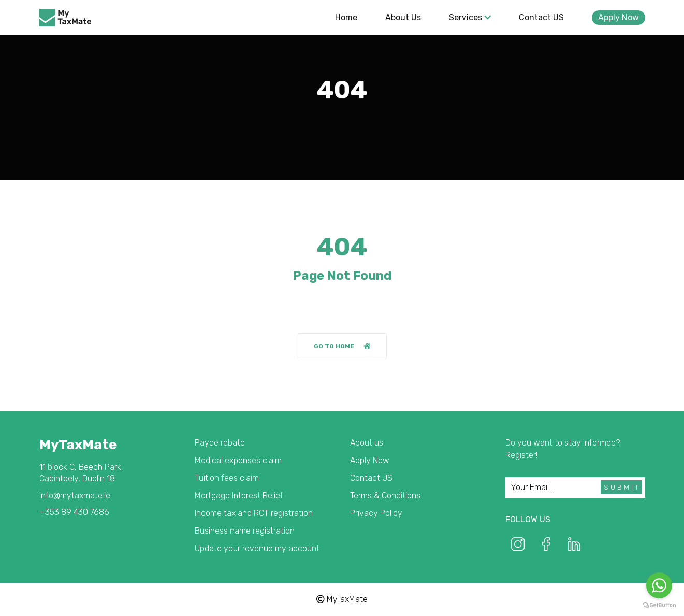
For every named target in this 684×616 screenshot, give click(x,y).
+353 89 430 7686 (74, 512)
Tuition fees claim (227, 478)
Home (346, 17)
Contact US (541, 17)
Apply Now (618, 17)
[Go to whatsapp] (659, 585)
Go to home (342, 347)
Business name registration (245, 531)
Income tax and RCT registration (254, 513)
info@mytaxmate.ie (75, 496)
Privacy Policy (376, 513)
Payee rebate (220, 443)
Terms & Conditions (385, 496)
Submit (622, 487)
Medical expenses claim (238, 460)
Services (470, 17)
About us (403, 17)
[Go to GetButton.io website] (659, 605)
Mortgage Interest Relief (239, 496)
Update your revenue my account (257, 548)
